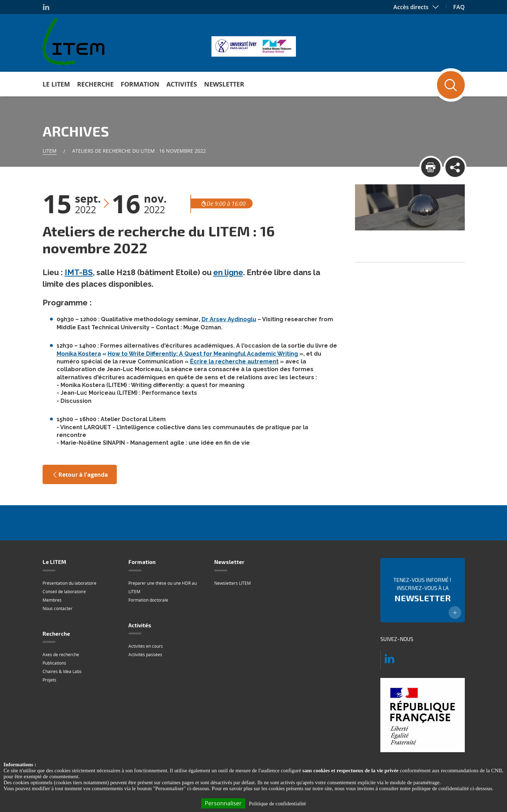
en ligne (228, 272)
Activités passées (145, 655)
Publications (54, 663)
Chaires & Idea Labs (62, 671)
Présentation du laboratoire (69, 583)
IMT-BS (79, 272)
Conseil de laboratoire (64, 592)
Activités (182, 84)
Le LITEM (56, 84)
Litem (50, 151)
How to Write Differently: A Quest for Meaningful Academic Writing (203, 354)
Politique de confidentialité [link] (277, 804)
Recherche (95, 84)
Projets (49, 680)
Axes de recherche (61, 655)
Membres (52, 600)
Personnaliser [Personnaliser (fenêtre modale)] (223, 803)
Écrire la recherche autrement (234, 361)
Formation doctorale (148, 600)
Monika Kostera (79, 354)
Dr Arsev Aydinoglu (229, 319)
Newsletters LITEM (233, 583)
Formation (140, 84)
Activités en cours (146, 646)
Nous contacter (58, 608)
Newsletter (224, 84)
